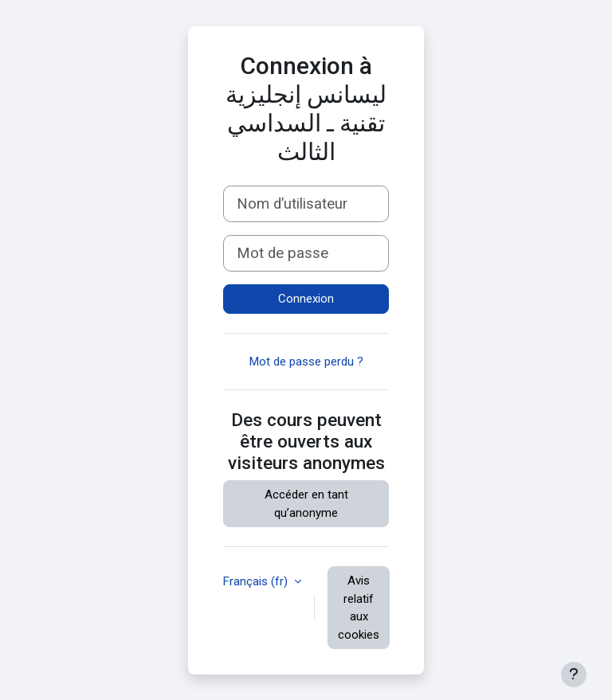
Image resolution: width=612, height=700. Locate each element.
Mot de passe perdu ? (306, 362)
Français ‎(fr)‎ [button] (257, 581)
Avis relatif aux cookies (359, 608)
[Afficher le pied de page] (574, 675)
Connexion (306, 299)
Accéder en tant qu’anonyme (306, 504)
